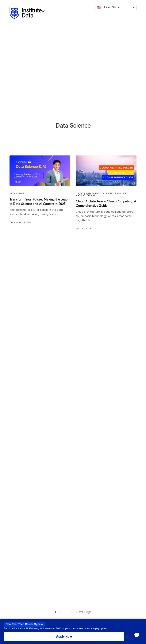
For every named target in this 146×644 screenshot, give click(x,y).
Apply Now (64, 636)
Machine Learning (86, 195)
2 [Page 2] (60, 612)
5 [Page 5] (72, 612)
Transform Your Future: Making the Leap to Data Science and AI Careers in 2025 (38, 201)
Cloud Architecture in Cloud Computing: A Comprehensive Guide (106, 203)
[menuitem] (116, 7)
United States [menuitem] (112, 7)
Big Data (80, 193)
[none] (116, 7)
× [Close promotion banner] (127, 637)
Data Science (17, 193)
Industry (122, 193)
